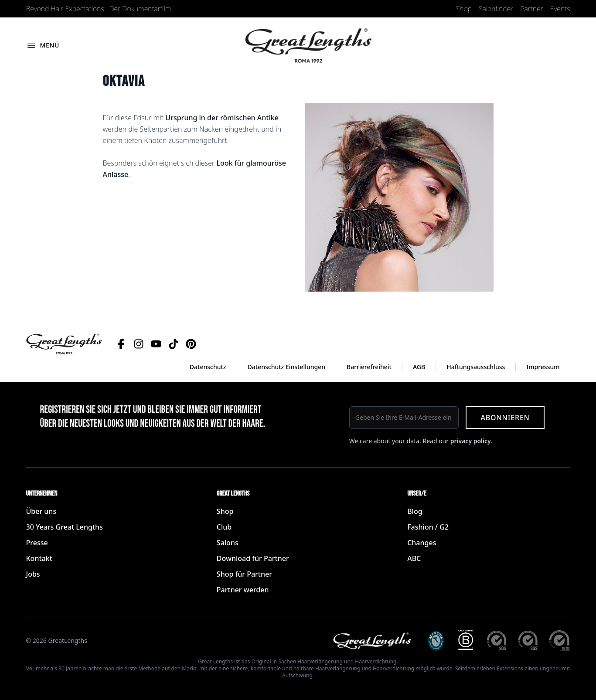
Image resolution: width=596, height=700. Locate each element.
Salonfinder (496, 9)
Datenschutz (208, 367)
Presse (37, 543)
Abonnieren (505, 418)
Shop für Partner (244, 574)
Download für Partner (253, 558)
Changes (422, 543)
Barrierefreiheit (369, 367)
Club (224, 527)
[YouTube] (156, 344)
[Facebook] (121, 344)
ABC (414, 558)
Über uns (41, 511)
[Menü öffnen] (43, 45)
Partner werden (243, 590)
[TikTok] (174, 344)
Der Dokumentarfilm (140, 9)
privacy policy (471, 441)
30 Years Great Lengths (65, 527)
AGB (419, 367)
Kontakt (39, 558)
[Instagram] (139, 344)
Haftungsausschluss (476, 367)
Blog (415, 511)
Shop (464, 9)
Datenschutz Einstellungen (287, 367)
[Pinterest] (191, 344)
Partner (531, 9)
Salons (228, 543)
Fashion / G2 (428, 527)
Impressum (543, 367)
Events (560, 9)
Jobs (33, 574)
